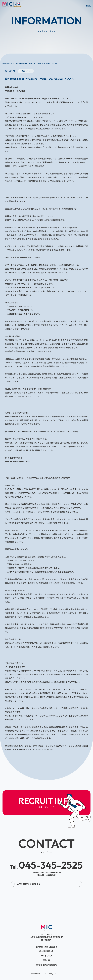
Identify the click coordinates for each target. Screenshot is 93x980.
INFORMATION (7, 63)
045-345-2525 (46, 865)
